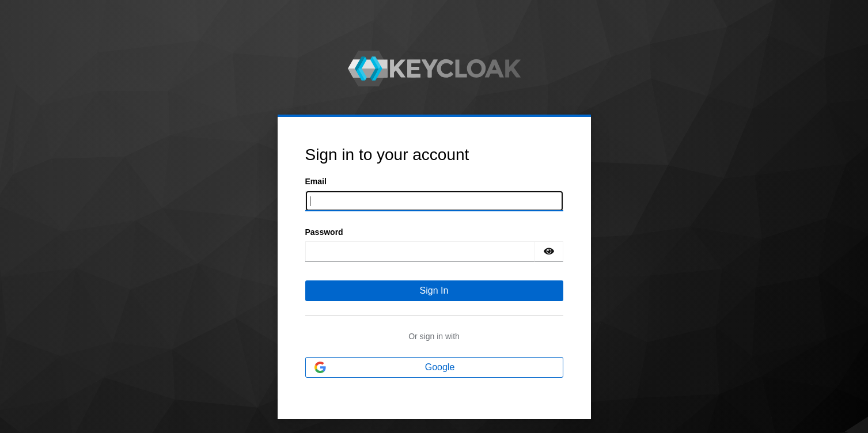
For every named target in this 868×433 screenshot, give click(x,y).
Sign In (434, 290)
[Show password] (549, 252)
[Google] (434, 367)
